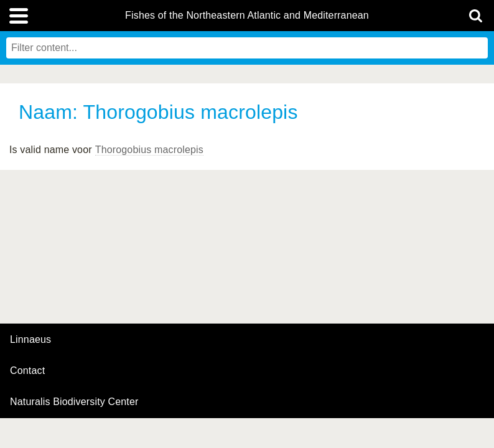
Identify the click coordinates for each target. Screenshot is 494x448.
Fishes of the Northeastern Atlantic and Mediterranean (247, 16)
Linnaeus (30, 340)
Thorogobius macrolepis (149, 150)
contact (27, 371)
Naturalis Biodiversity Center (74, 402)
